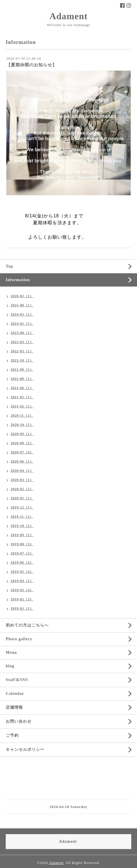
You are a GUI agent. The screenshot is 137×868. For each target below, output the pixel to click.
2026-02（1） (22, 296)
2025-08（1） (22, 305)
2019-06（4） (22, 562)
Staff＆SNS (17, 680)
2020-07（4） (22, 452)
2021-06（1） (22, 388)
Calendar (15, 694)
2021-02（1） (22, 406)
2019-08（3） (22, 544)
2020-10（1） (22, 425)
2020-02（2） (22, 489)
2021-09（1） (22, 370)
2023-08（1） (22, 333)
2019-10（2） (22, 526)
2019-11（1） (22, 517)
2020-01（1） (22, 498)
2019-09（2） (22, 535)
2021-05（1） (22, 397)
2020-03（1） (22, 480)
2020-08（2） (22, 443)
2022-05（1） (22, 351)
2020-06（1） (22, 461)
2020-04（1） (22, 471)
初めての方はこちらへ (27, 625)
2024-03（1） (22, 314)
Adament (68, 16)
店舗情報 (14, 707)
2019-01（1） (22, 608)
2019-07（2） (22, 553)
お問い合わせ (19, 721)
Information (18, 280)
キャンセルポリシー (25, 750)
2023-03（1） (22, 342)
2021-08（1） (22, 379)
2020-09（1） (22, 434)
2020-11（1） (22, 415)
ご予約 (12, 735)
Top (9, 266)
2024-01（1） (22, 324)
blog (10, 666)
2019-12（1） (22, 507)
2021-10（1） (22, 360)
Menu (11, 653)
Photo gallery (19, 639)
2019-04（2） (22, 581)
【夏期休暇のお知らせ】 (32, 65)
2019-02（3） (22, 599)
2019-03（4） (22, 590)
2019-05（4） (22, 572)
